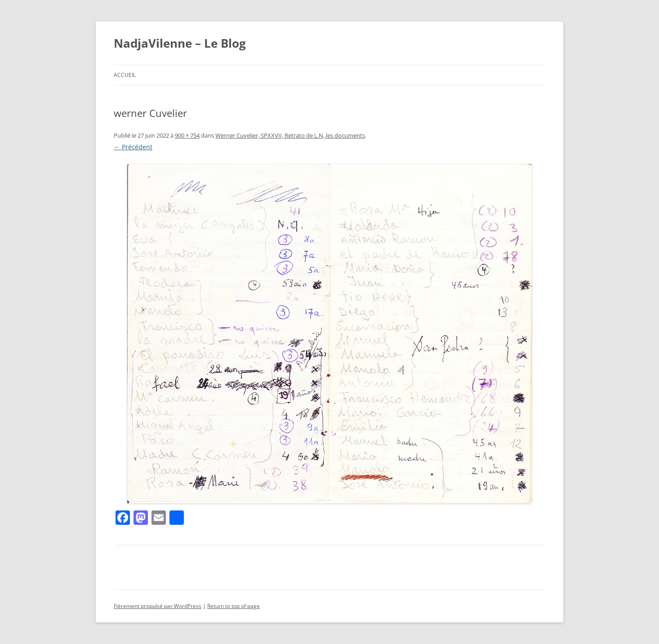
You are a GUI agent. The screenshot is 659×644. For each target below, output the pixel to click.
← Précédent (133, 147)
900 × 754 (187, 135)
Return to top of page (234, 606)
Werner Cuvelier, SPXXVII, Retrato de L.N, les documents (290, 135)
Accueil (125, 75)
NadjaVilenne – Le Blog (180, 43)
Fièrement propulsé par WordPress (158, 606)
